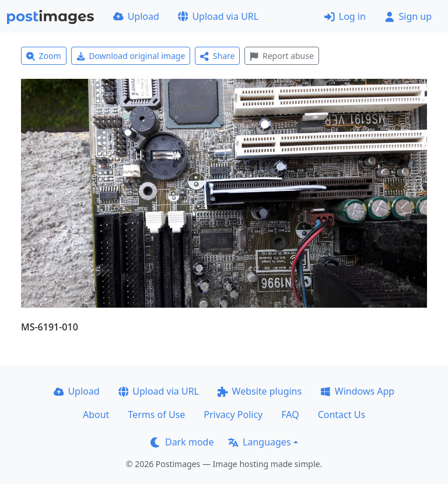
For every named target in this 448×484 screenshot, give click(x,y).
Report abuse (281, 56)
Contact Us (342, 415)
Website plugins (260, 391)
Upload (136, 16)
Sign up (408, 16)
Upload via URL (218, 16)
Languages (259, 442)
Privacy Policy (233, 415)
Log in (345, 16)
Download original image (131, 56)
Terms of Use (156, 415)
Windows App (357, 391)
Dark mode (182, 442)
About (96, 415)
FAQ (290, 415)
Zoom (44, 56)
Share (217, 56)
